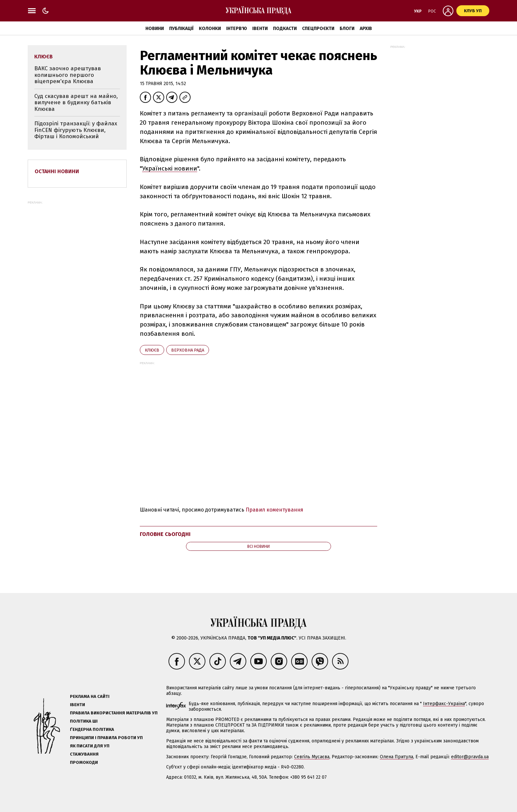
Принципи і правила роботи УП (106, 738)
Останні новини (57, 171)
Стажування (84, 754)
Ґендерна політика (92, 729)
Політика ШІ (84, 721)
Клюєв (152, 350)
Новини (155, 29)
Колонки (210, 29)
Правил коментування (274, 510)
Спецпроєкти (318, 29)
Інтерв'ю (237, 29)
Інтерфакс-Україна (444, 704)
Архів (366, 29)
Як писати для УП (90, 746)
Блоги (347, 29)
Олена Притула (396, 757)
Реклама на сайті (90, 696)
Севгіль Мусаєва (312, 757)
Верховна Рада (188, 350)
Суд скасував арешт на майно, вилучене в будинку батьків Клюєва (76, 103)
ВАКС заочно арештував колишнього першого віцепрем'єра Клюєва (68, 75)
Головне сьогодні (165, 534)
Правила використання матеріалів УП (114, 713)
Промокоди (84, 762)
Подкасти (285, 29)
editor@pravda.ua (470, 757)
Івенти (260, 29)
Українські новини (170, 168)
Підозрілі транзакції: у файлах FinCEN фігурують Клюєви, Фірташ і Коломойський (76, 130)
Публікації (181, 29)
